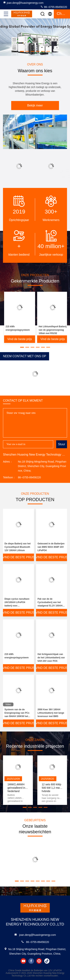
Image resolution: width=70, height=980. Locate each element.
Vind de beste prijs (20, 339)
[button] (22, 51)
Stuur (62, 444)
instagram (39, 961)
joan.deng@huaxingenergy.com (23, 3)
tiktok (47, 961)
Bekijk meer (35, 105)
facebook (31, 961)
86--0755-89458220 (54, 7)
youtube (23, 961)
